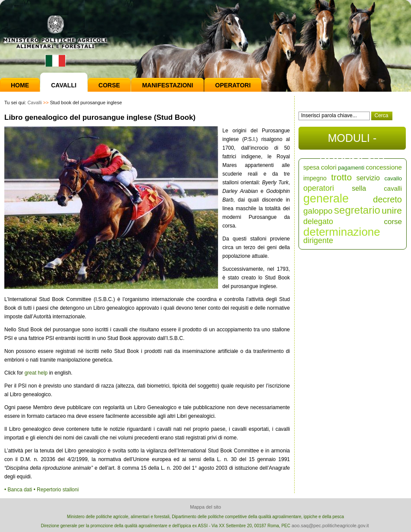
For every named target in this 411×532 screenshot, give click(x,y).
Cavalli (64, 85)
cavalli (393, 188)
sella (359, 188)
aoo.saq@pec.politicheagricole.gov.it (330, 526)
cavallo (393, 178)
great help (36, 373)
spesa (311, 167)
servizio (368, 178)
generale (326, 199)
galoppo (318, 211)
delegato (318, 221)
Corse (109, 85)
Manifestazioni (167, 85)
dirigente (318, 240)
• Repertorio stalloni (56, 490)
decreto (387, 199)
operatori (319, 188)
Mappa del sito (205, 507)
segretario (357, 210)
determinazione (342, 232)
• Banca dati (19, 490)
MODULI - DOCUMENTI (352, 141)
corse (393, 222)
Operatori (233, 85)
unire (392, 210)
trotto (341, 177)
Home (20, 85)
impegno (315, 178)
